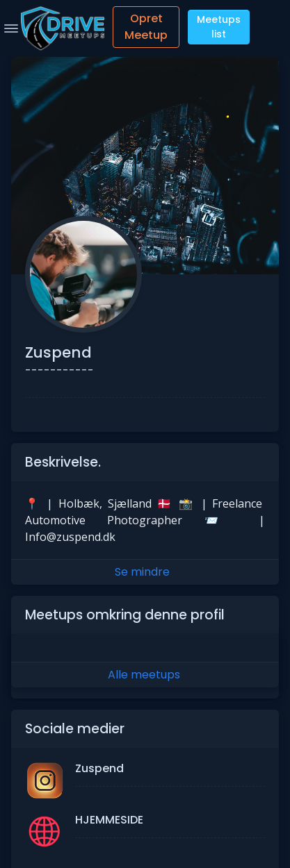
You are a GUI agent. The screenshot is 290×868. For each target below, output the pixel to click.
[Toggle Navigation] (11, 28)
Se (145, 572)
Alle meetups (144, 675)
